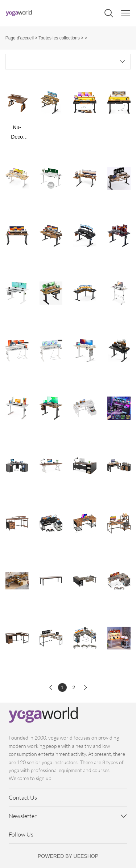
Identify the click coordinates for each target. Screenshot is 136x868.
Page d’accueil (20, 38)
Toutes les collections (59, 38)
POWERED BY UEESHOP (68, 856)
